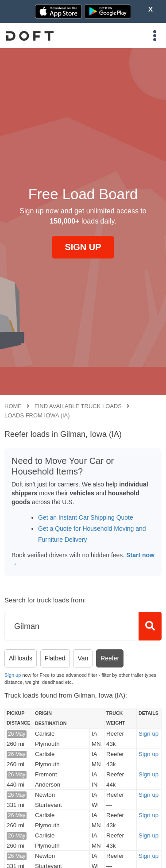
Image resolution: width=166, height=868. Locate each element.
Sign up (13, 675)
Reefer (110, 658)
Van (83, 658)
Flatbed (55, 658)
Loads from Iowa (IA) (37, 415)
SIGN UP (83, 247)
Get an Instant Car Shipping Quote (86, 517)
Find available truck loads (78, 406)
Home (13, 406)
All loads (21, 658)
